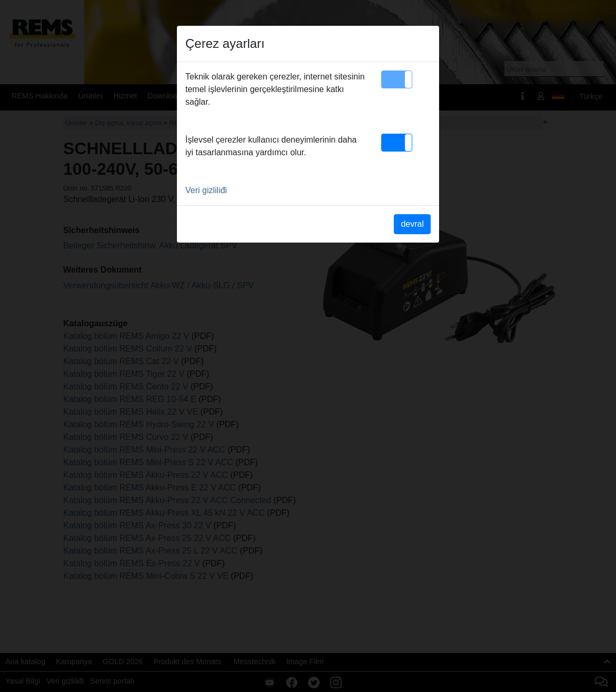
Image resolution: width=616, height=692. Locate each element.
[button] (397, 79)
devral (412, 224)
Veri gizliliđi (206, 190)
